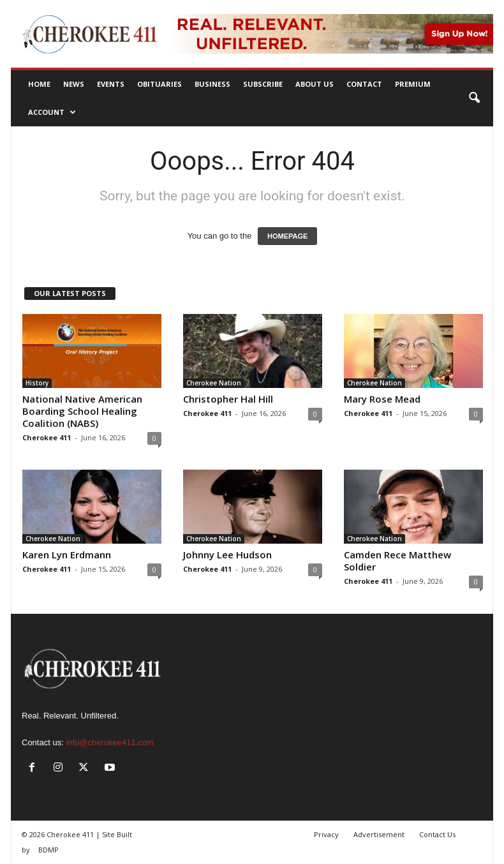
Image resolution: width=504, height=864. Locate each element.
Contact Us (437, 834)
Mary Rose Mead (382, 399)
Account (52, 112)
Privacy (326, 834)
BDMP (48, 850)
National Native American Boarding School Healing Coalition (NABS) (82, 411)
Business (212, 84)
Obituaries (159, 84)
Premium (413, 84)
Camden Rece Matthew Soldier (397, 561)
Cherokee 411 (47, 437)
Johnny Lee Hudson (227, 555)
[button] (474, 98)
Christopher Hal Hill (228, 399)
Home (39, 84)
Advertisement (379, 834)
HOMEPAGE (287, 236)
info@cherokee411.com (110, 742)
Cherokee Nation (214, 383)
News (74, 84)
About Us (315, 84)
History (37, 383)
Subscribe (263, 84)
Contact (364, 84)
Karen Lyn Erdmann (67, 555)
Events (111, 84)
